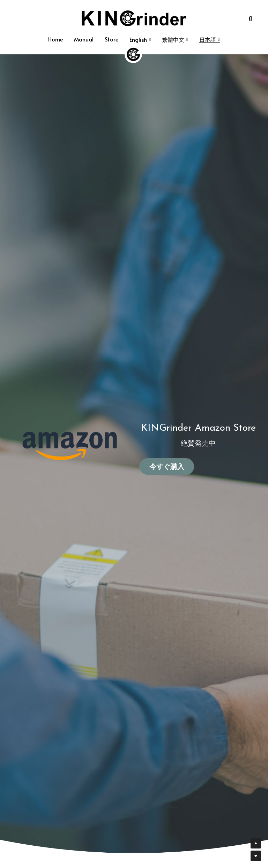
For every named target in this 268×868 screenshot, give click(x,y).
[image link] (134, 18)
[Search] (250, 18)
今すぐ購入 (167, 467)
